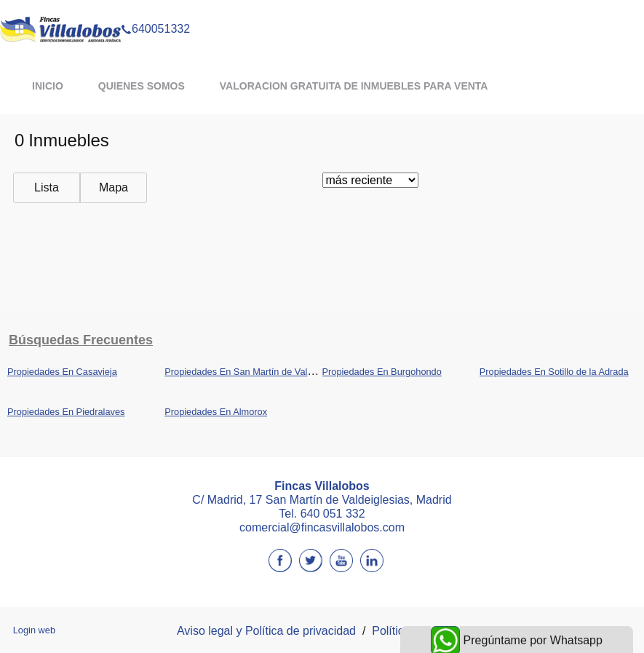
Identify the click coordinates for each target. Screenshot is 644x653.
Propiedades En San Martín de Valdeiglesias (257, 372)
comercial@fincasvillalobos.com (322, 527)
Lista (47, 187)
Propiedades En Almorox (216, 412)
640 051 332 (333, 514)
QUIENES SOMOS (142, 86)
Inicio (48, 86)
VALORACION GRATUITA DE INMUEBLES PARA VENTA (354, 86)
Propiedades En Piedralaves (66, 412)
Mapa (114, 187)
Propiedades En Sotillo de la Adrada (554, 372)
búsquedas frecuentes (81, 340)
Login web (34, 630)
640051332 (155, 10)
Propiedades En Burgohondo (382, 372)
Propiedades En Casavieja (62, 372)
